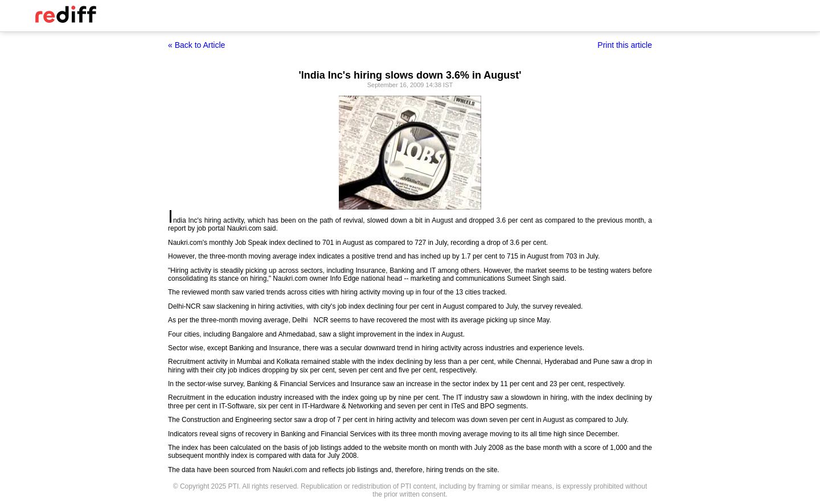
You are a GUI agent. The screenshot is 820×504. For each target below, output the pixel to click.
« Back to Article (196, 45)
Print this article (625, 45)
